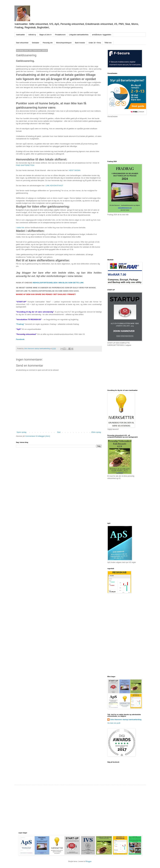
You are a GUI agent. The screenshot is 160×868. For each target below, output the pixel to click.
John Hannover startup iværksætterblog (126, 720)
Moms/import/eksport (64, 43)
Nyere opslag (22, 432)
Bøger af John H (45, 35)
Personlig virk (48, 43)
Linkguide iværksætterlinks (79, 35)
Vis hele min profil (114, 723)
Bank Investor (80, 43)
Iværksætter (21, 35)
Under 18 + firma (95, 43)
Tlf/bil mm (108, 43)
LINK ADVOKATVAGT (54, 186)
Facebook (20, 339)
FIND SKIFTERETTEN (25, 165)
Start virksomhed (22, 43)
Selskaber (35, 43)
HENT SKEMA (75, 170)
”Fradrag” (20, 324)
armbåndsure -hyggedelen (102, 35)
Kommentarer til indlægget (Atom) (38, 436)
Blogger (89, 861)
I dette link (20, 228)
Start (59, 432)
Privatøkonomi (60, 35)
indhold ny (32, 35)
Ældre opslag (96, 432)
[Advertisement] (68, 808)
